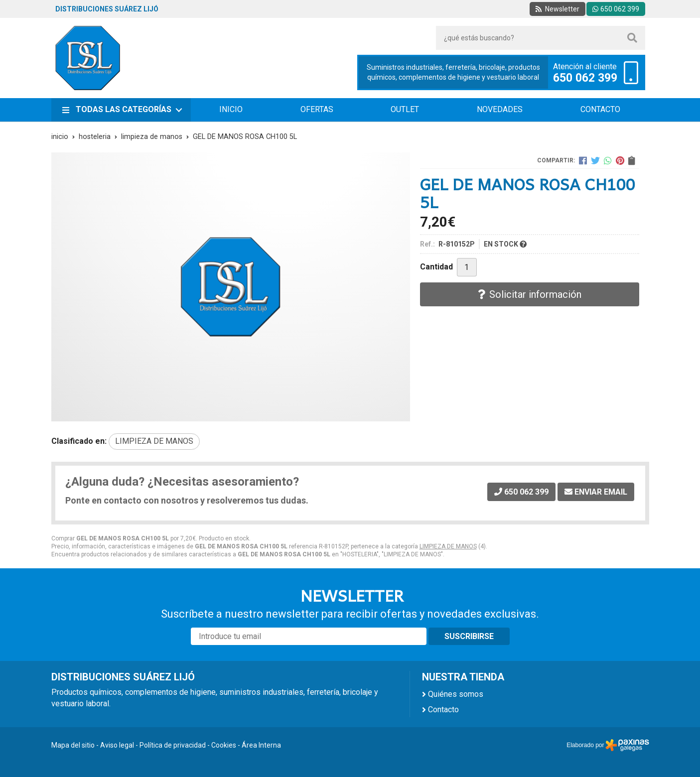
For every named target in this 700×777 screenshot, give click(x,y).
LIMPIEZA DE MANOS (448, 546)
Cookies (224, 745)
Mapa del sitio (73, 745)
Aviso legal (117, 745)
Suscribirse (469, 636)
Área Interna (261, 745)
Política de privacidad (173, 745)
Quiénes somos (456, 694)
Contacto (443, 710)
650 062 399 (585, 78)
